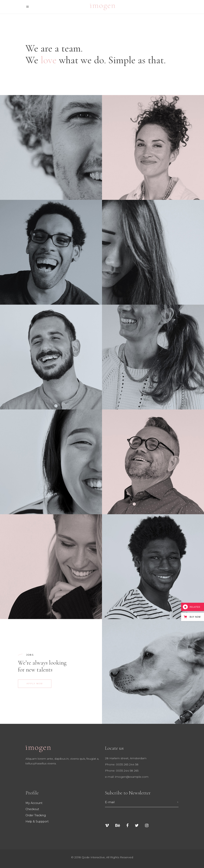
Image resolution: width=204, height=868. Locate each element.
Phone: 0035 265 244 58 (122, 764)
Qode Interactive (93, 857)
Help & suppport (37, 821)
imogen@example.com (132, 777)
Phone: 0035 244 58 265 (122, 771)
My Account (34, 803)
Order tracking (36, 815)
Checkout (32, 809)
